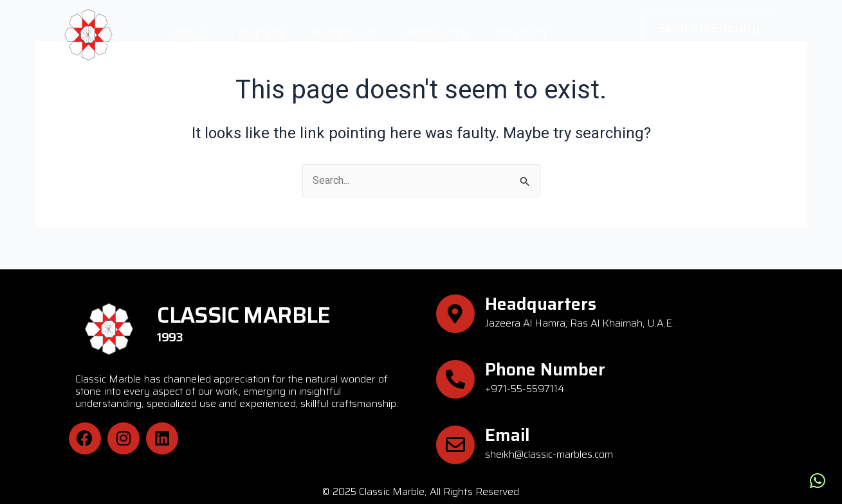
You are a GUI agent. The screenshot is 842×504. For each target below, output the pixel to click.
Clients (262, 34)
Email (508, 435)
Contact (521, 34)
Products (435, 34)
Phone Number (545, 369)
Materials (344, 34)
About (191, 34)
